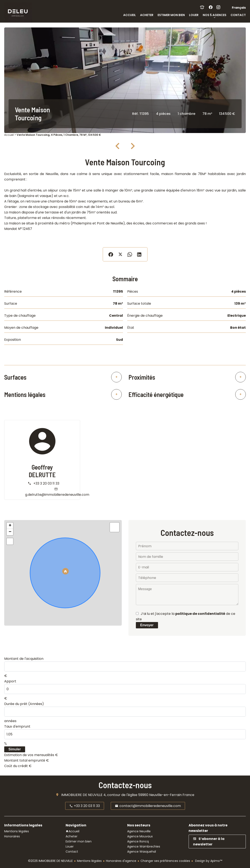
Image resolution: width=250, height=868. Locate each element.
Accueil (9, 135)
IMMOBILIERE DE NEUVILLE (82, 795)
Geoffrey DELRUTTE (42, 471)
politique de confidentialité (200, 614)
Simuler (15, 749)
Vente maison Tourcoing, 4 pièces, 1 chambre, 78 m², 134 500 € (59, 135)
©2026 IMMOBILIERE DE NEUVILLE (50, 861)
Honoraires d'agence (121, 861)
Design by (208, 861)
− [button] (10, 532)
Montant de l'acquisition (24, 659)
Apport (10, 681)
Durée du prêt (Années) (24, 704)
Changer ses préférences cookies (165, 861)
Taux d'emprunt (17, 726)
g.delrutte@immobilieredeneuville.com (57, 495)
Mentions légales (89, 861)
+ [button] (10, 526)
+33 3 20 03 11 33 (46, 483)
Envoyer (147, 625)
